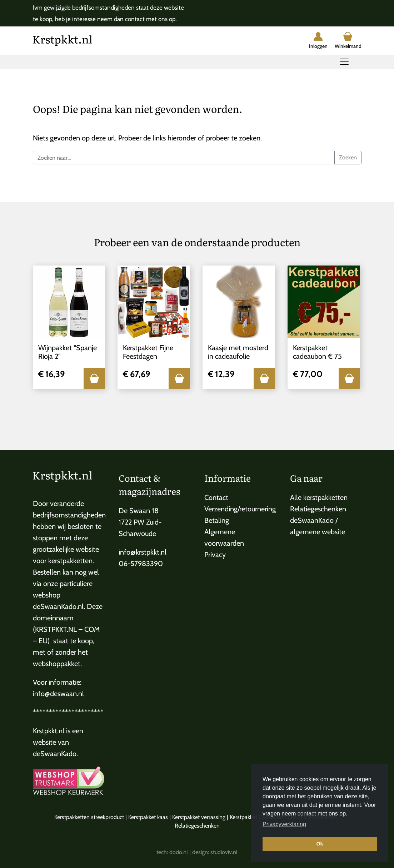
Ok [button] (320, 844)
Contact (216, 497)
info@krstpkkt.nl (143, 552)
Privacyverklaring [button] (284, 824)
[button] (94, 378)
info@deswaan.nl (58, 694)
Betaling (217, 520)
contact (307, 814)
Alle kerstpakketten (319, 497)
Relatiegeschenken (318, 509)
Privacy (215, 555)
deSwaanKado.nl (58, 606)
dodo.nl (179, 852)
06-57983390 (141, 564)
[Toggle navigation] (344, 62)
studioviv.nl (224, 852)
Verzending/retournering (240, 509)
